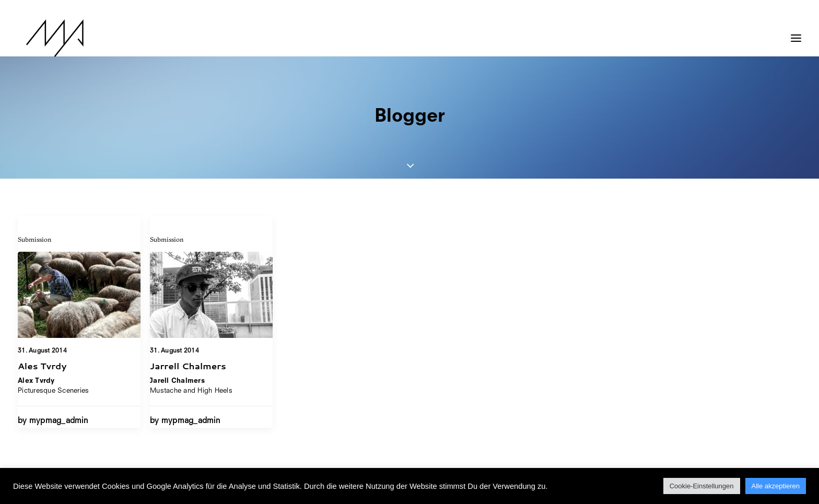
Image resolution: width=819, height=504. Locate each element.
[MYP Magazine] (46, 38)
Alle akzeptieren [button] (776, 486)
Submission (35, 239)
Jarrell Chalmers (188, 366)
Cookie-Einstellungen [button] (702, 486)
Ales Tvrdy (42, 366)
